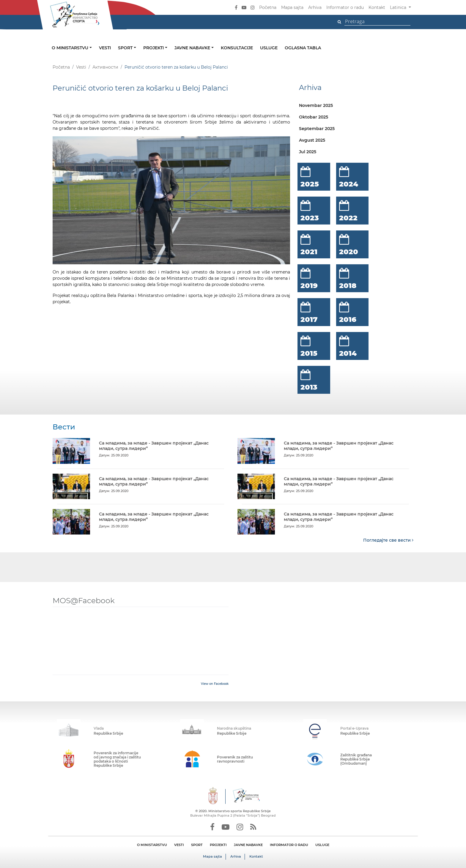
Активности (105, 67)
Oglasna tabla (303, 48)
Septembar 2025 (317, 129)
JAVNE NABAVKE (248, 845)
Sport (126, 48)
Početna (268, 7)
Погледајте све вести (388, 540)
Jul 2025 (308, 152)
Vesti (105, 48)
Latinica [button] (399, 7)
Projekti (154, 48)
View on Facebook (215, 683)
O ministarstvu (71, 48)
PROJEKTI (218, 845)
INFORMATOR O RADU (289, 845)
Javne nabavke (193, 48)
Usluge (269, 48)
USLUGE (322, 845)
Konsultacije (237, 48)
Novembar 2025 (316, 105)
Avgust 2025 (312, 140)
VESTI (179, 845)
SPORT (197, 845)
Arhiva (315, 7)
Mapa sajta (292, 7)
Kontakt (377, 7)
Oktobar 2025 (314, 117)
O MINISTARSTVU (152, 845)
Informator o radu (345, 7)
